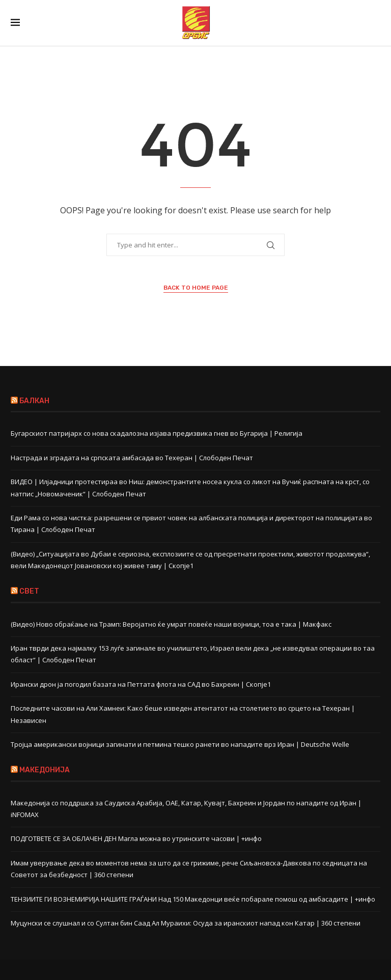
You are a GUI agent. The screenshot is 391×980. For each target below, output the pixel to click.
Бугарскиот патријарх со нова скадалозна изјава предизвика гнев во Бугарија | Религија (157, 433)
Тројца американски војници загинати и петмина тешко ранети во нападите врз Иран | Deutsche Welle (180, 744)
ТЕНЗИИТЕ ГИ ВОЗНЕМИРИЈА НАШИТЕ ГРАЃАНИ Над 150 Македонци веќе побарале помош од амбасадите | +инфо (193, 899)
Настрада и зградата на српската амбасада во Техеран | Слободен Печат (132, 458)
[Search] (375, 23)
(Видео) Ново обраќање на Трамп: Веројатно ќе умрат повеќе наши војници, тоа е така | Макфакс (171, 624)
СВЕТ (29, 591)
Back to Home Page (196, 288)
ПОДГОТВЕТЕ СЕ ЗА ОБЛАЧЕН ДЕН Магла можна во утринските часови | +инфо (136, 838)
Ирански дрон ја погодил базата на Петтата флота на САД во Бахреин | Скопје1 (141, 684)
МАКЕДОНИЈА (45, 770)
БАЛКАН (34, 401)
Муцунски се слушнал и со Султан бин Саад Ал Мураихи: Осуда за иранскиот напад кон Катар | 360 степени (186, 923)
